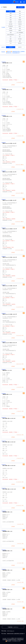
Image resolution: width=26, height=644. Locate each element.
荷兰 (20, 37)
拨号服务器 (11, 26)
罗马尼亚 (20, 39)
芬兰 (11, 37)
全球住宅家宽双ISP (11, 35)
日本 (20, 13)
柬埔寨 (11, 28)
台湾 (20, 16)
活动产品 (11, 47)
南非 (11, 39)
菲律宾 (11, 41)
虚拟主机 (20, 43)
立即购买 (13, 105)
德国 (11, 18)
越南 (20, 41)
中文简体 (16, 2)
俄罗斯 (11, 22)
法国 (11, 33)
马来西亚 (11, 30)
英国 (20, 18)
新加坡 (20, 20)
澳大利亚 (11, 24)
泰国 (20, 28)
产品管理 (20, 7)
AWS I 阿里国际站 (20, 33)
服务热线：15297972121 (13, 627)
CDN (11, 43)
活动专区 (11, 11)
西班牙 (20, 30)
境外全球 (20, 22)
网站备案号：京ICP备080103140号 (13, 641)
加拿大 (20, 26)
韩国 (11, 16)
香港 (20, 11)
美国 (11, 13)
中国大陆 (20, 24)
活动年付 (20, 47)
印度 (11, 20)
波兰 (20, 35)
